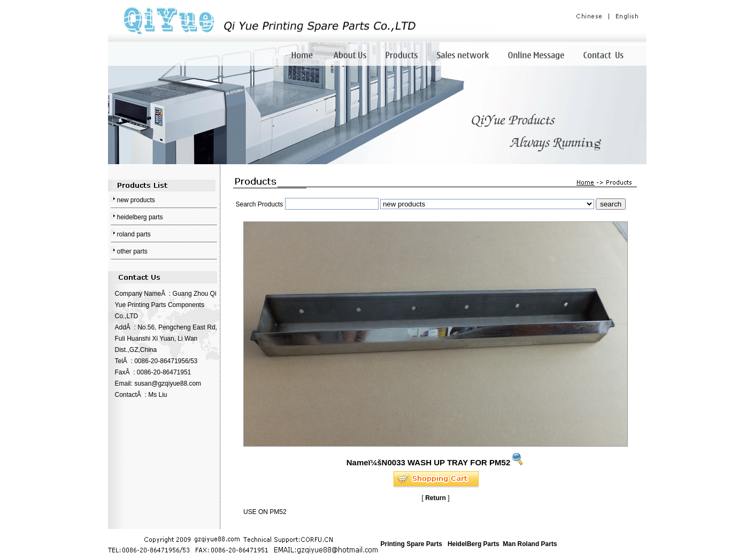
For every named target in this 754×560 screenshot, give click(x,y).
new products (136, 200)
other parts (132, 251)
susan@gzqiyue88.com (168, 383)
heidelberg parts (140, 217)
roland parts (134, 234)
